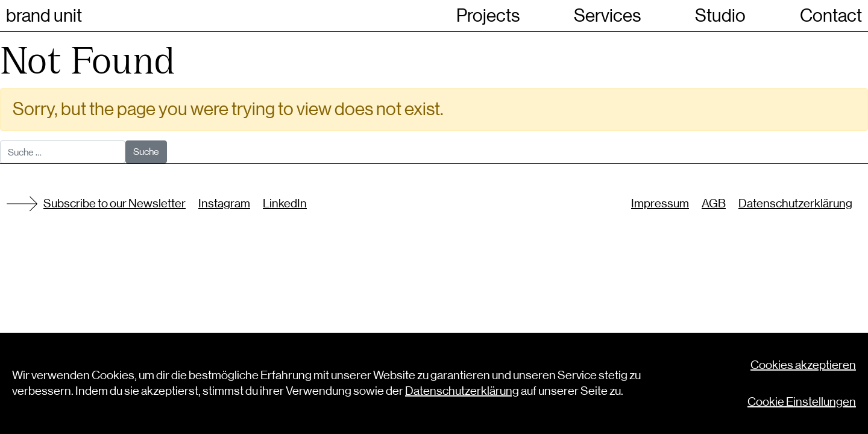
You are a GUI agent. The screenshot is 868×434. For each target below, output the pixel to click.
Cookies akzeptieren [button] (803, 367)
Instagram (224, 203)
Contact (831, 16)
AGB (714, 203)
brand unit (44, 16)
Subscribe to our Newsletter (115, 203)
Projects (488, 16)
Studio (720, 16)
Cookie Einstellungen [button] (802, 404)
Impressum (660, 203)
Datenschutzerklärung (795, 203)
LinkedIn (285, 203)
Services (607, 16)
